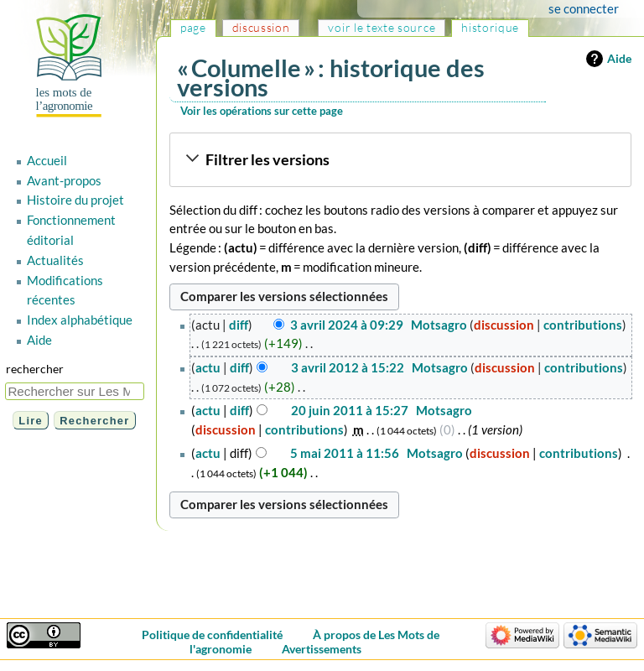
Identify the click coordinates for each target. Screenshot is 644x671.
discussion (504, 325)
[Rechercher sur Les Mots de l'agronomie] (75, 391)
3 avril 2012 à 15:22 (348, 367)
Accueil (47, 160)
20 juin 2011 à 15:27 (350, 410)
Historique (490, 27)
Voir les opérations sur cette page (262, 111)
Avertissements (322, 649)
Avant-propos (64, 180)
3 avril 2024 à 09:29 (347, 325)
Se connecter (584, 8)
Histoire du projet (75, 200)
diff (239, 325)
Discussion (261, 27)
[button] (400, 161)
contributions (583, 325)
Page (193, 27)
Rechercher (35, 369)
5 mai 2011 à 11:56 (345, 453)
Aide (619, 58)
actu (208, 367)
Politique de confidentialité (212, 635)
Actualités (55, 260)
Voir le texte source (382, 27)
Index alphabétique (80, 320)
